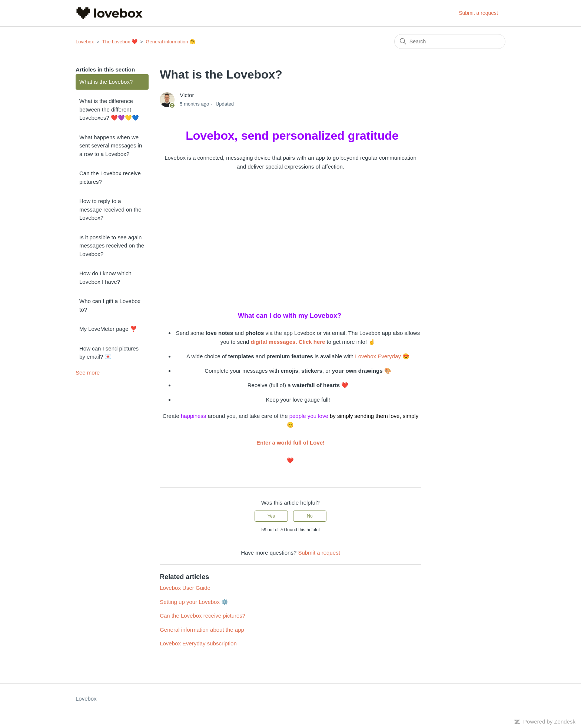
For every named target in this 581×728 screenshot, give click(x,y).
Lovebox (85, 42)
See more (88, 373)
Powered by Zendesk (549, 722)
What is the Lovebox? (106, 82)
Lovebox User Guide (185, 588)
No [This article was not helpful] (310, 516)
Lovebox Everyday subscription (198, 643)
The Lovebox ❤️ (120, 42)
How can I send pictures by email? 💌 (109, 353)
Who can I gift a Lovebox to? (110, 305)
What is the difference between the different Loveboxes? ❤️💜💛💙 (109, 109)
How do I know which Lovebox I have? (105, 277)
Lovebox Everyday (378, 356)
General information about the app (202, 630)
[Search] (450, 41)
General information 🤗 (170, 42)
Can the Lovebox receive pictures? (110, 177)
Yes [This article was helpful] (271, 516)
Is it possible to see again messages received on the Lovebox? (112, 246)
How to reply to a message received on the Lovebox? (110, 209)
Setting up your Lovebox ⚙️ (194, 602)
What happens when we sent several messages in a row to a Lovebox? (111, 146)
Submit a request (478, 13)
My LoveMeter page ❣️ (108, 329)
